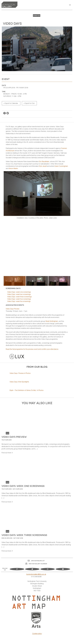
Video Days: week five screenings (19, 301)
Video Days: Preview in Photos (20, 373)
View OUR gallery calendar (36, 564)
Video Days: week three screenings (20, 297)
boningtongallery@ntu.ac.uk (36, 574)
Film (7, 433)
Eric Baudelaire (44, 161)
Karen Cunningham (61, 166)
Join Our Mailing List (36, 561)
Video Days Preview (13, 309)
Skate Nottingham (52, 321)
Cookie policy (37, 633)
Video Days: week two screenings (19, 294)
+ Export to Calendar (11, 103)
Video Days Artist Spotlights (19, 382)
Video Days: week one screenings (19, 292)
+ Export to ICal (29, 103)
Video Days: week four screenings (19, 299)
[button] (70, 5)
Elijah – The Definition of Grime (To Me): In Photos (27, 390)
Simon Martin (13, 168)
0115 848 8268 (36, 577)
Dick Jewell (43, 166)
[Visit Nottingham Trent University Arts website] (36, 620)
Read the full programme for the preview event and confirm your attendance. (32, 349)
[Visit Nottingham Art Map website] (36, 602)
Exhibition (37, 15)
